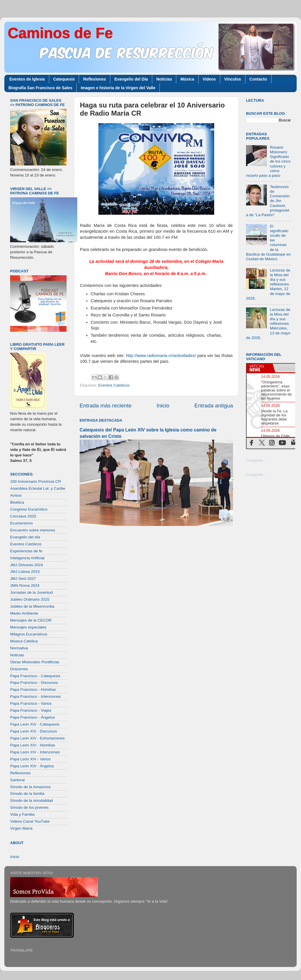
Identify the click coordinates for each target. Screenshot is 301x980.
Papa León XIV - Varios (30, 759)
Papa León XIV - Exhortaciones (37, 738)
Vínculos (233, 79)
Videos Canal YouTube (30, 821)
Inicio (163, 406)
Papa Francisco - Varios (31, 703)
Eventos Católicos (114, 385)
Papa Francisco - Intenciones (35, 696)
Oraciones (19, 669)
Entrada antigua (214, 406)
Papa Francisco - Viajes (31, 710)
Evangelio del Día (131, 79)
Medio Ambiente (24, 613)
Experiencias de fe (26, 551)
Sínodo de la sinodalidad (32, 800)
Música (187, 79)
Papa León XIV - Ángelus (32, 766)
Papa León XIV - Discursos (34, 731)
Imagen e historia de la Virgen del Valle (118, 88)
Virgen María (21, 828)
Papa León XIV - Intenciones (35, 752)
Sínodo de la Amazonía (30, 787)
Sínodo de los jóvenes (29, 807)
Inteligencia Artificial (27, 558)
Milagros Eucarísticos (29, 634)
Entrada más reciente (106, 406)
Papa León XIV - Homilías (33, 745)
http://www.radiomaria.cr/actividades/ (161, 356)
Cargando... (256, 460)
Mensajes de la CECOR (31, 620)
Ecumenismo (21, 523)
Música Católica (24, 641)
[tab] (260, 368)
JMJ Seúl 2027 (23, 579)
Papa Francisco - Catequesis (35, 676)
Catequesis (64, 79)
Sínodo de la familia (27, 794)
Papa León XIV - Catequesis (35, 724)
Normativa (19, 648)
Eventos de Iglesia (27, 79)
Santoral (17, 780)
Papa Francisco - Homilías (33, 690)
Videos (209, 79)
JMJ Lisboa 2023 (25, 572)
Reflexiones (94, 79)
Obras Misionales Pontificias (35, 662)
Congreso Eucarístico (29, 509)
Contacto (258, 79)
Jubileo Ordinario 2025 (30, 599)
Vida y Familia (22, 814)
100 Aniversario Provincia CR (36, 481)
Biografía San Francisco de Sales (40, 88)
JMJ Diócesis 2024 (26, 565)
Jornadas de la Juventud (31, 592)
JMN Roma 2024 (25, 585)
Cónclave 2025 (23, 516)
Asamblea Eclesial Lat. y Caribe (38, 488)
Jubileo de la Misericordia (32, 606)
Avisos (16, 495)
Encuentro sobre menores (33, 530)
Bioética (17, 502)
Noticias (164, 79)
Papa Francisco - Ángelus (33, 717)
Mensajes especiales (28, 627)
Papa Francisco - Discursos (34, 683)
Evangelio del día (25, 537)
